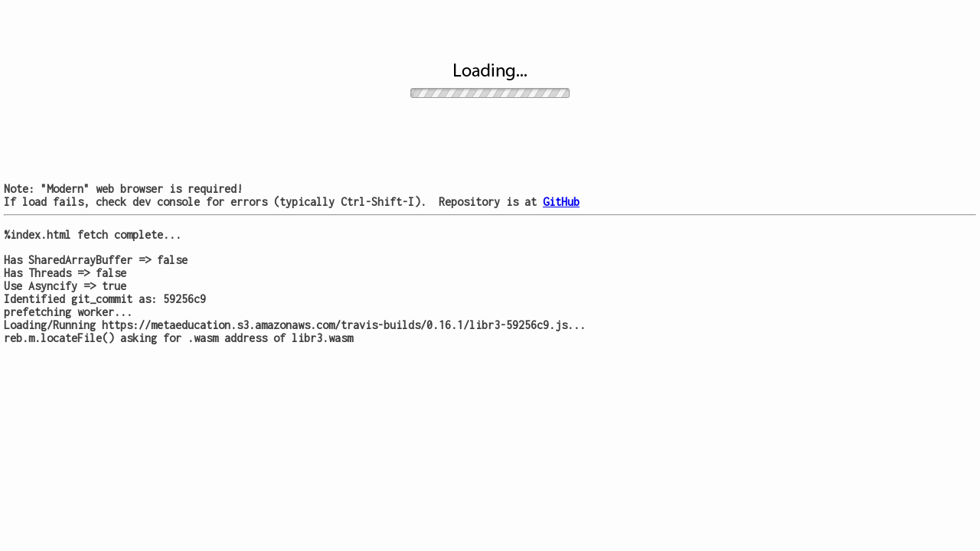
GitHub (561, 202)
